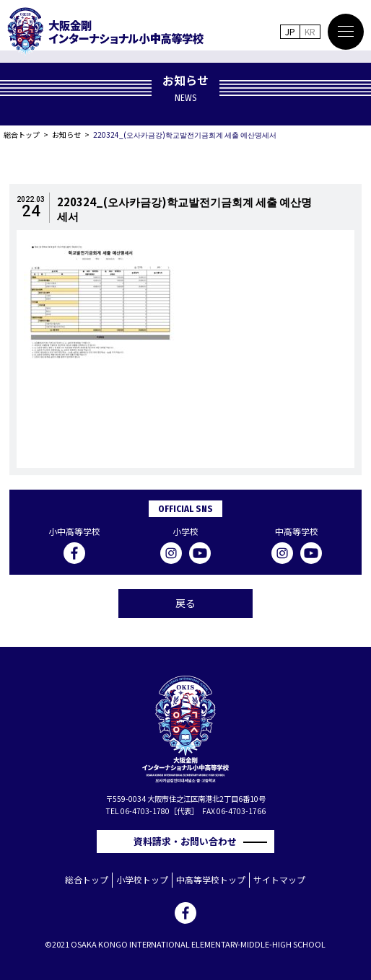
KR (310, 31)
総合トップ (22, 134)
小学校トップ (142, 879)
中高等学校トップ (211, 879)
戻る (185, 603)
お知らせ (66, 134)
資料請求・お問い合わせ (190, 841)
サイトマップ (279, 879)
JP (290, 31)
